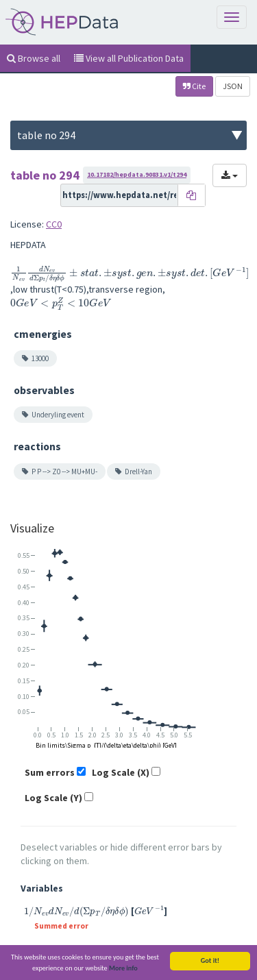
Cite (194, 86)
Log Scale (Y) (53, 798)
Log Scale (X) (121, 772)
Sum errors (50, 772)
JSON (233, 86)
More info (123, 970)
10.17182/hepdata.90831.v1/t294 (137, 174)
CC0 (54, 224)
